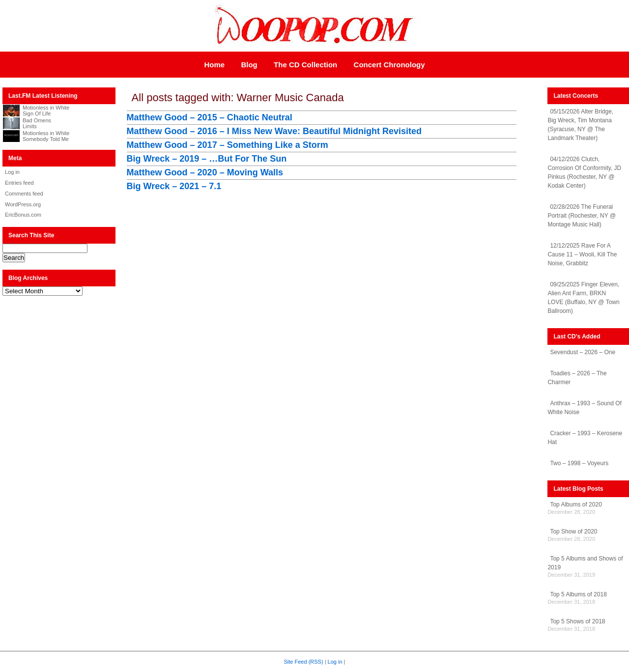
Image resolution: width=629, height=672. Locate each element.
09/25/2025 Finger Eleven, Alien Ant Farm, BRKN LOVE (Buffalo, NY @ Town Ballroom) (583, 298)
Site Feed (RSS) (304, 662)
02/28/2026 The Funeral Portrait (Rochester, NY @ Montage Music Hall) (582, 216)
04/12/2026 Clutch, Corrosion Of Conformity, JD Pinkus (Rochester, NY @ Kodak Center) (584, 172)
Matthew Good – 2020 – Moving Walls (205, 172)
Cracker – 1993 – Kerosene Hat (585, 438)
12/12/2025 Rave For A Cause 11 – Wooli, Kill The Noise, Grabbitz (582, 254)
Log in (12, 172)
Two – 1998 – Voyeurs (579, 463)
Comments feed (24, 194)
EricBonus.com (23, 215)
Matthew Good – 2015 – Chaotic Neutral (210, 117)
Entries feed (19, 183)
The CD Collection (305, 65)
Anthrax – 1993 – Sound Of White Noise (584, 408)
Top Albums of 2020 (576, 504)
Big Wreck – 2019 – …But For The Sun (207, 159)
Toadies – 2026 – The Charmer (577, 378)
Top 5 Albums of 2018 (578, 594)
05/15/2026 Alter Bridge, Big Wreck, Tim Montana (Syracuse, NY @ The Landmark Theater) (580, 125)
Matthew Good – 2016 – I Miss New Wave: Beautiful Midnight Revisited (274, 131)
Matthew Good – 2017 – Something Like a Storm (228, 145)
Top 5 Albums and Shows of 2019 (585, 563)
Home (214, 65)
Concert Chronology (389, 65)
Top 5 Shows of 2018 (577, 621)
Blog (249, 65)
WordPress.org (23, 204)
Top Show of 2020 (573, 532)
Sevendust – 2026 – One (583, 352)
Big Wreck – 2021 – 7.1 (174, 186)
